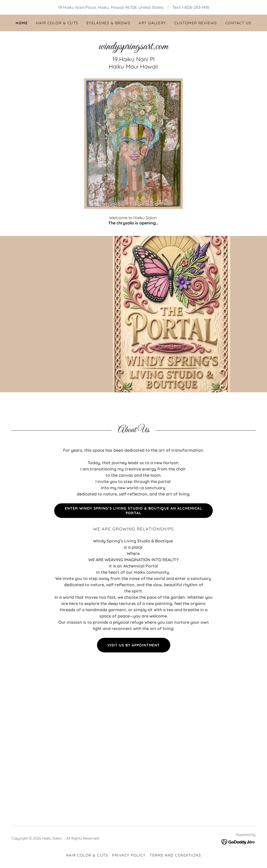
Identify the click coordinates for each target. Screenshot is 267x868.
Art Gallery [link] (152, 23)
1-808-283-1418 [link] (195, 7)
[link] (133, 48)
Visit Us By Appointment (134, 645)
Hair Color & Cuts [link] (57, 23)
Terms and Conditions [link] (175, 855)
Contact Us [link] (238, 23)
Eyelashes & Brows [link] (108, 23)
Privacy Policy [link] (129, 855)
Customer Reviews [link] (196, 23)
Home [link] (22, 23)
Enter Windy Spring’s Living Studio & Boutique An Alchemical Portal (133, 511)
